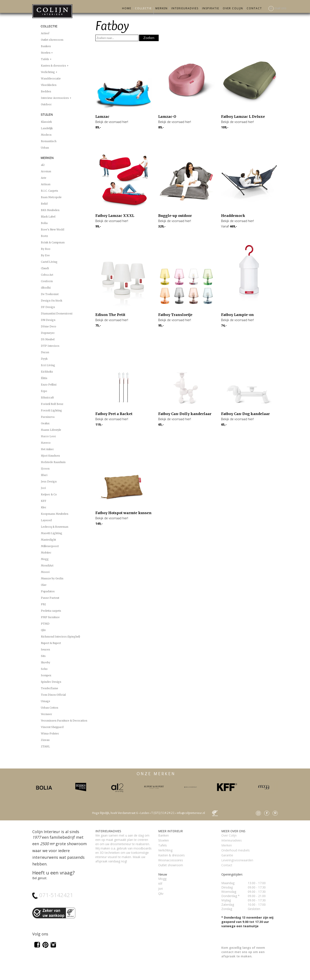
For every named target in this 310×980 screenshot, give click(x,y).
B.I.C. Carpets (50, 191)
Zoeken (149, 38)
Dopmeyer (48, 333)
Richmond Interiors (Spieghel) (60, 637)
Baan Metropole (51, 197)
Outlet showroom (52, 40)
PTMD (45, 624)
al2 (43, 165)
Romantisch (49, 141)
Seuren (45, 649)
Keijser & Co (49, 494)
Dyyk (44, 359)
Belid (44, 204)
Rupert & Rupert (51, 643)
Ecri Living (48, 365)
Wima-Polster (50, 733)
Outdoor (46, 104)
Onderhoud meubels (236, 850)
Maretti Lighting (52, 533)
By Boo (46, 249)
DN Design (48, 320)
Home (127, 8)
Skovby (46, 662)
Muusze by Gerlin (52, 578)
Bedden (46, 91)
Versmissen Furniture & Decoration (64, 721)
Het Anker (47, 449)
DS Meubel (48, 339)
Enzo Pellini (49, 385)
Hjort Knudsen (50, 456)
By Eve (45, 255)
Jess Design (49, 481)
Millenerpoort (50, 546)
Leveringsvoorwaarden (237, 860)
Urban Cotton (50, 708)
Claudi (45, 268)
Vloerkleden (49, 85)
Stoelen (46, 53)
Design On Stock (52, 301)
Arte (44, 178)
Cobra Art (47, 275)
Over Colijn (233, 8)
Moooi (45, 572)
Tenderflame (50, 688)
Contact (254, 8)
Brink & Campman (53, 242)
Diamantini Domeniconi (57, 313)
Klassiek (46, 122)
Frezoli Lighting (51, 410)
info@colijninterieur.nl (191, 813)
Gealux (45, 423)
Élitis (44, 378)
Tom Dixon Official (53, 695)
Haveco (46, 443)
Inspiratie (211, 8)
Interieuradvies (185, 8)
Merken (162, 8)
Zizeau (45, 740)
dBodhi (46, 288)
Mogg (45, 559)
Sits (43, 656)
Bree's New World (53, 229)
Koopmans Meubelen (55, 514)
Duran (45, 352)
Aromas (46, 171)
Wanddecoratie (51, 79)
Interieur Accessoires (55, 98)
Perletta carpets (51, 611)
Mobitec (46, 553)
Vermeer (46, 714)
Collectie (143, 8)
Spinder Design (51, 682)
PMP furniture (50, 617)
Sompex (46, 675)
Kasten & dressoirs (54, 66)
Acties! (45, 33)
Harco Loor (48, 436)
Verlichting (48, 72)
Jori (43, 488)
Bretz (44, 236)
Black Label (48, 217)
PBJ (43, 604)
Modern (46, 135)
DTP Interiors (50, 346)
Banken (46, 46)
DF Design (48, 307)
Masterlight (48, 540)
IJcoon (45, 469)
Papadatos (48, 591)
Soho (44, 669)
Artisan (46, 184)
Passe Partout (50, 598)
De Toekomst (50, 294)
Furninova (48, 417)
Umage (46, 701)
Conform (47, 281)
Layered (46, 520)
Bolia (44, 223)
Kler (44, 507)
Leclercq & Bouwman (55, 527)
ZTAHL (45, 746)
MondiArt (47, 565)
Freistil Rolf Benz (52, 404)
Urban (45, 148)
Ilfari (44, 475)
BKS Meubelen (50, 210)
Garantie (227, 855)
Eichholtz (47, 372)
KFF (44, 501)
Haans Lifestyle (51, 430)
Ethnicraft (47, 397)
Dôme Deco (49, 326)
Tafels (45, 59)
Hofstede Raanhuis (53, 462)
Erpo (44, 391)
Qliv (43, 630)
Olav (44, 585)
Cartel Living (49, 262)
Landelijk (47, 128)
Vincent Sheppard (52, 727)
